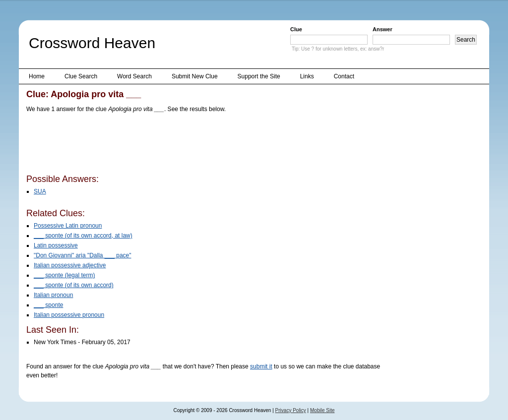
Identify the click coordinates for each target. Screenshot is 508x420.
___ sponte (48, 305)
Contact (344, 76)
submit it (261, 366)
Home (37, 76)
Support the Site (259, 76)
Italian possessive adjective (70, 265)
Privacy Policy (291, 410)
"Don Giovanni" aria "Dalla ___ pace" (82, 255)
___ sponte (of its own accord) (74, 285)
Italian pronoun (53, 295)
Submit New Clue (195, 76)
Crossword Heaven (92, 43)
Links (307, 76)
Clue (296, 29)
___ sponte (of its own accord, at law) (83, 236)
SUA (40, 191)
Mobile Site (322, 410)
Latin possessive (56, 245)
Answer (382, 29)
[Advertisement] (207, 145)
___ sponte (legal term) (64, 275)
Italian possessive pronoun (69, 315)
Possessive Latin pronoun (68, 226)
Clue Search (81, 76)
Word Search (134, 76)
